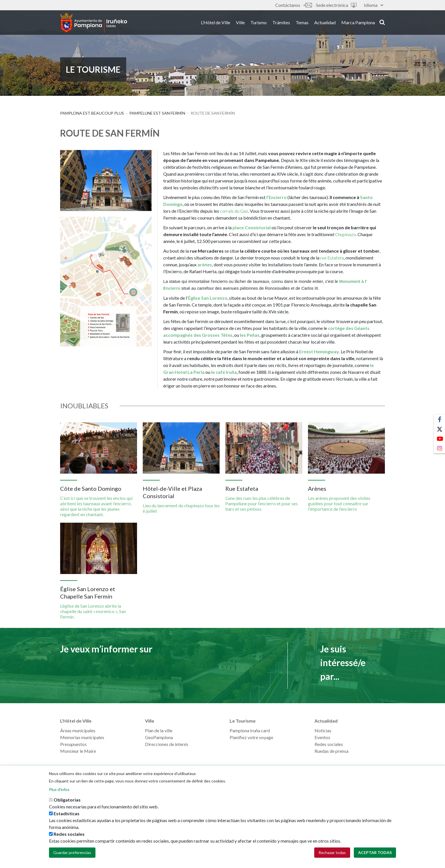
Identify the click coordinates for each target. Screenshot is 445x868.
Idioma (373, 5)
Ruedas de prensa (331, 751)
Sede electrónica (336, 5)
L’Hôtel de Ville (216, 22)
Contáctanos (293, 5)
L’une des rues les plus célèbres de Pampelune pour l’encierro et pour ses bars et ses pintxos (262, 503)
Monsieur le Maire (78, 751)
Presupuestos (73, 744)
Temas (302, 22)
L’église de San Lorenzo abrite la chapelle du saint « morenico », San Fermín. (93, 611)
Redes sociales (329, 744)
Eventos (322, 737)
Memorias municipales (82, 737)
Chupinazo (345, 234)
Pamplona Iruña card (250, 730)
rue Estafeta (332, 258)
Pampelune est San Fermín (157, 113)
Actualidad (325, 22)
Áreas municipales (78, 730)
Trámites (281, 22)
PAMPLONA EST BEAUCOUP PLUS (92, 113)
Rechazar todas (332, 855)
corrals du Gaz (234, 211)
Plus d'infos (59, 792)
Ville (240, 22)
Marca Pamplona (358, 22)
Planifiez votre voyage (251, 737)
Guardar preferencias (72, 855)
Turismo (259, 22)
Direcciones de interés (167, 744)
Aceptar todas (375, 855)
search (382, 22)
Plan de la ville (159, 730)
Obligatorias (67, 803)
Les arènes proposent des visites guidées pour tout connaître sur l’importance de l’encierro (339, 503)
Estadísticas (67, 816)
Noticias (323, 730)
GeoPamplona (159, 737)
